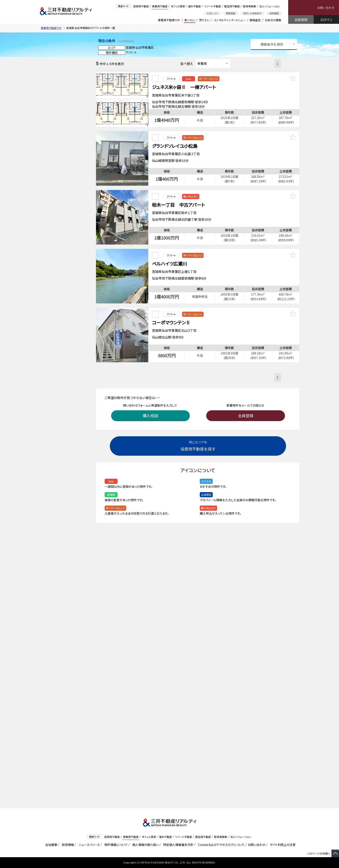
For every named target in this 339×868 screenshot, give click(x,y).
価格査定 (255, 20)
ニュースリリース (88, 845)
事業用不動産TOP (169, 20)
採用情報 (67, 845)
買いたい (190, 20)
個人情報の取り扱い (145, 845)
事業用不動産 (160, 6)
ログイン (326, 20)
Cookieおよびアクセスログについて (221, 845)
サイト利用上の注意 (282, 845)
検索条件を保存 (272, 44)
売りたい (204, 20)
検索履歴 (274, 13)
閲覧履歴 (231, 13)
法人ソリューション (270, 6)
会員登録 (301, 20)
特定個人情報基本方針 (178, 845)
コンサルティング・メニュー (229, 20)
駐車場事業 (249, 6)
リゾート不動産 (213, 6)
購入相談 (151, 405)
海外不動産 (194, 6)
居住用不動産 (232, 6)
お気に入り (212, 13)
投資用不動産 (141, 6)
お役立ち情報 (273, 20)
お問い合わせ (326, 8)
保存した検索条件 (252, 13)
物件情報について (115, 845)
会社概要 (50, 845)
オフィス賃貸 (178, 6)
